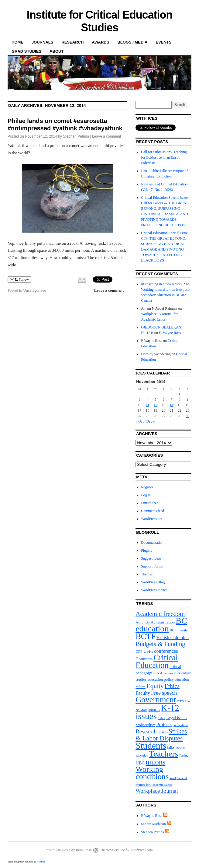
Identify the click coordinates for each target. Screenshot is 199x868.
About (57, 51)
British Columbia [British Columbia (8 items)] (173, 637)
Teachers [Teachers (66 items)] (164, 754)
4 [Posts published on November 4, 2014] (148, 399)
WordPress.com (141, 850)
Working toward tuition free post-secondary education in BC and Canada (165, 295)
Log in (146, 495)
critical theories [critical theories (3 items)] (163, 673)
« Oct (139, 421)
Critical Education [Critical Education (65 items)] (157, 661)
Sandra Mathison (153, 824)
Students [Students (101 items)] (151, 746)
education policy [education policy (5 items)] (161, 679)
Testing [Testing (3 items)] (184, 756)
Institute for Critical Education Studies (99, 21)
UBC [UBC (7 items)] (140, 763)
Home (17, 42)
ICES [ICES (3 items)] (180, 701)
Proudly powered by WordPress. (69, 850)
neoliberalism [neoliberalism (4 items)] (145, 725)
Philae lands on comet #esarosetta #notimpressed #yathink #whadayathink (65, 125)
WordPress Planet (154, 590)
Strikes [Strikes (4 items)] (163, 732)
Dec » (150, 421)
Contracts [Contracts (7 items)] (144, 659)
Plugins (146, 550)
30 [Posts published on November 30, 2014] (187, 416)
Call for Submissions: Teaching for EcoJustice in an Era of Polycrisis (164, 157)
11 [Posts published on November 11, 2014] (148, 405)
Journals (43, 42)
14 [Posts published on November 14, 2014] (171, 405)
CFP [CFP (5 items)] (139, 651)
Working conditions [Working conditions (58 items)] (152, 773)
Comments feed (153, 511)
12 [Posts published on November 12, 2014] (156, 405)
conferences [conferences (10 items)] (166, 651)
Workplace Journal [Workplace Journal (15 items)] (157, 791)
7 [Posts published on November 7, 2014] (171, 399)
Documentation (152, 543)
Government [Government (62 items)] (156, 700)
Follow (19, 280)
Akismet (41, 862)
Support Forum (152, 566)
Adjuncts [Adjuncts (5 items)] (143, 622)
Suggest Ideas (151, 558)
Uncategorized (35, 290)
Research (72, 42)
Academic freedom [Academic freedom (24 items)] (160, 614)
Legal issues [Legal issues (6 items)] (177, 718)
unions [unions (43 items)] (155, 762)
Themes (147, 574)
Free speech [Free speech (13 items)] (164, 693)
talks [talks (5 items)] (171, 747)
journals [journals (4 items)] (154, 710)
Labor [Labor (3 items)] (161, 718)
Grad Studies (26, 51)
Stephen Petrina (76, 136)
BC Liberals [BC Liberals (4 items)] (178, 630)
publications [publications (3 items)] (180, 725)
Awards (100, 42)
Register (147, 487)
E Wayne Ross (151, 816)
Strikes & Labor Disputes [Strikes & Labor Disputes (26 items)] (161, 735)
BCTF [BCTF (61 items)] (146, 636)
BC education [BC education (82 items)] (161, 624)
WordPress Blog (153, 582)
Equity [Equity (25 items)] (155, 686)
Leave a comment (106, 136)
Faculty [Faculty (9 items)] (143, 693)
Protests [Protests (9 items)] (164, 724)
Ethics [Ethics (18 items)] (172, 686)
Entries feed (150, 503)
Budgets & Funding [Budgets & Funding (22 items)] (160, 644)
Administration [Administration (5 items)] (163, 622)
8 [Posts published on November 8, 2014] (180, 399)
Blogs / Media (132, 42)
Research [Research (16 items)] (146, 731)
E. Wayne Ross (170, 333)
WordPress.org (152, 519)
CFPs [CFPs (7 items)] (148, 651)
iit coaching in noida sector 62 (163, 284)
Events (163, 42)
